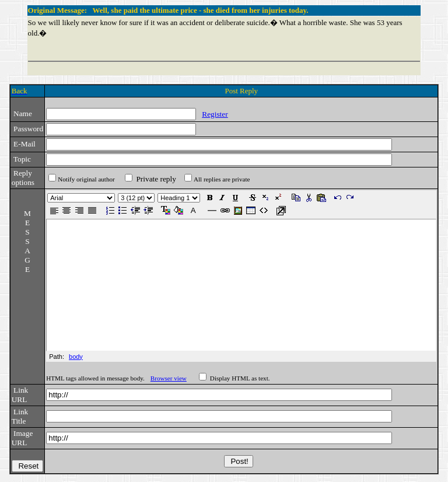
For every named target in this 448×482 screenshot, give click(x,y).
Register (215, 114)
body (76, 357)
